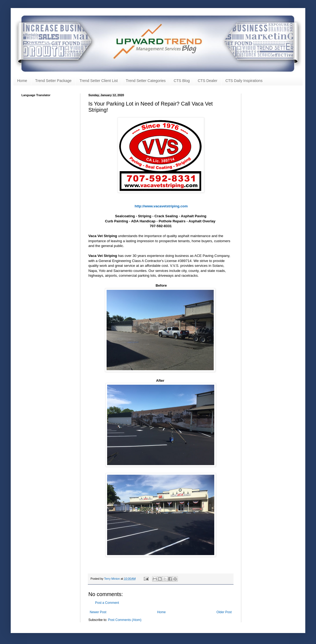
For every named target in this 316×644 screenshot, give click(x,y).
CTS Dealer (208, 81)
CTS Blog (182, 81)
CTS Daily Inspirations (244, 81)
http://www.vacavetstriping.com (161, 206)
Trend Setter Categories (146, 81)
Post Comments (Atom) (125, 620)
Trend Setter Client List (99, 81)
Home (22, 81)
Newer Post (98, 612)
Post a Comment (107, 603)
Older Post (224, 612)
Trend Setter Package (53, 81)
